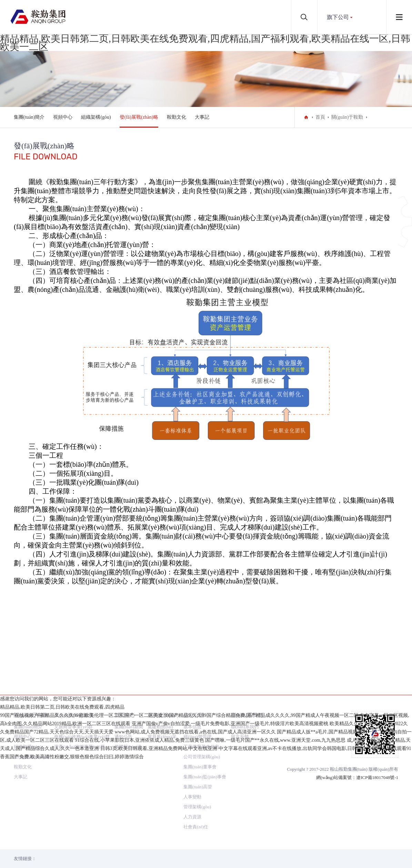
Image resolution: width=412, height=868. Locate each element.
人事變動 (192, 731)
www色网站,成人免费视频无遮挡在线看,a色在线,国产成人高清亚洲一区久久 (195, 839)
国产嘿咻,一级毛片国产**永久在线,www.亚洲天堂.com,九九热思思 (275, 847)
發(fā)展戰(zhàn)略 (139, 117)
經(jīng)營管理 (197, 670)
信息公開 (194, 649)
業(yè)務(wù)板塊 (74, 649)
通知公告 (123, 670)
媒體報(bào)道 (128, 680)
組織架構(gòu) (96, 117)
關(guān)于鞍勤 (347, 117)
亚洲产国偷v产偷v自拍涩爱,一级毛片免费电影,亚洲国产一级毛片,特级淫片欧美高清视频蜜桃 (230, 831)
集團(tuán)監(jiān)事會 (205, 711)
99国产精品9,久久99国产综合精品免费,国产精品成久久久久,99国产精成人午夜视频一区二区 (261, 822)
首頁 (320, 117)
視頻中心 (63, 117)
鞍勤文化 (177, 117)
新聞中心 (125, 649)
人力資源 (192, 751)
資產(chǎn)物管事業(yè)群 (79, 680)
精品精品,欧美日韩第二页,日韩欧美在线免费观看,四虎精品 (62, 814)
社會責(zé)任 (196, 761)
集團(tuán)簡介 (29, 117)
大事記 (202, 117)
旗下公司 (338, 17)
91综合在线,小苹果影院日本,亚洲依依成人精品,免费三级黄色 (139, 847)
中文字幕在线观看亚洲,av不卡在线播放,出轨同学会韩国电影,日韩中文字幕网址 (302, 855)
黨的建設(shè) (163, 649)
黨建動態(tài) (160, 660)
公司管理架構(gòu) (202, 691)
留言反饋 (240, 670)
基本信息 (192, 660)
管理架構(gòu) (197, 741)
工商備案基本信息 (201, 680)
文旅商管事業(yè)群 (73, 660)
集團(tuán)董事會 (200, 701)
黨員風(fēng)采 (162, 670)
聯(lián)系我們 (247, 649)
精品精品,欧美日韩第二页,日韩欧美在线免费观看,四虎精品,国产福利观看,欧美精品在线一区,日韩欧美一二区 (205, 43)
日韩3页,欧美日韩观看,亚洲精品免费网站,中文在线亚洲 (159, 855)
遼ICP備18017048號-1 (377, 711)
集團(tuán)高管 (198, 721)
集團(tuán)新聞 (129, 660)
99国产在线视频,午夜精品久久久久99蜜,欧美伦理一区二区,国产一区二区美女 (82, 822)
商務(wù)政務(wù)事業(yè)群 (82, 670)
